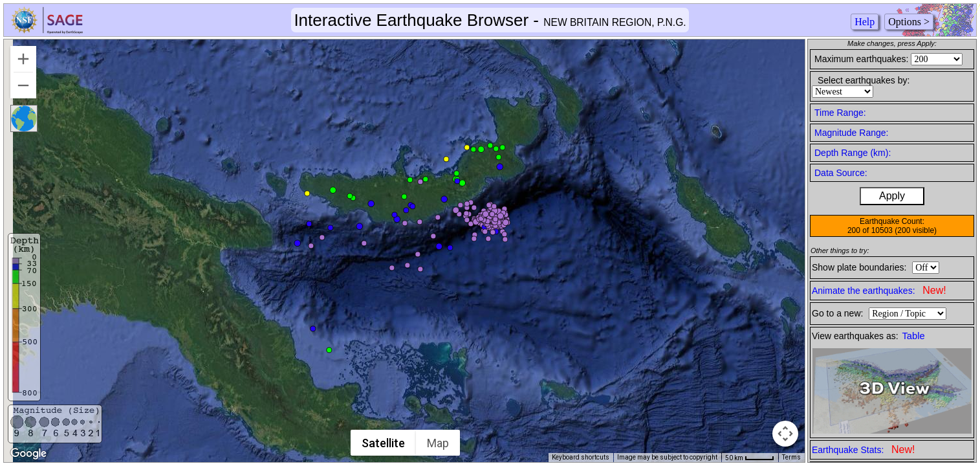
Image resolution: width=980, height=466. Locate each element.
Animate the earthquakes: (879, 290)
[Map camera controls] (785, 434)
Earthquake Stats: (863, 449)
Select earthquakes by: (864, 80)
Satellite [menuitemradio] (383, 443)
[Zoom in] (23, 59)
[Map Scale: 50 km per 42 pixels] (750, 458)
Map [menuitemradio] (438, 443)
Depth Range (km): (853, 153)
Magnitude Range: (851, 133)
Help (865, 22)
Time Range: (840, 113)
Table (914, 336)
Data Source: (841, 173)
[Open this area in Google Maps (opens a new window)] (28, 454)
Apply (892, 196)
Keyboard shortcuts (581, 457)
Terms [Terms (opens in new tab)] (791, 457)
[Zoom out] (23, 85)
